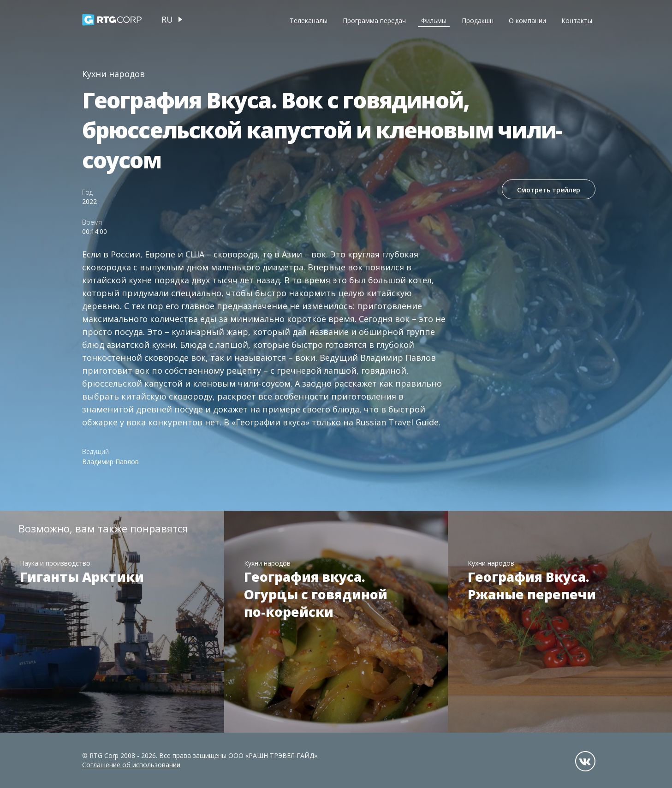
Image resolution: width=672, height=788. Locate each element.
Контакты (577, 21)
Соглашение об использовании (131, 765)
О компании (527, 21)
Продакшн (478, 21)
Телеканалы (309, 21)
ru (167, 19)
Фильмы (434, 21)
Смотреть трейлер (548, 190)
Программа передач (374, 21)
